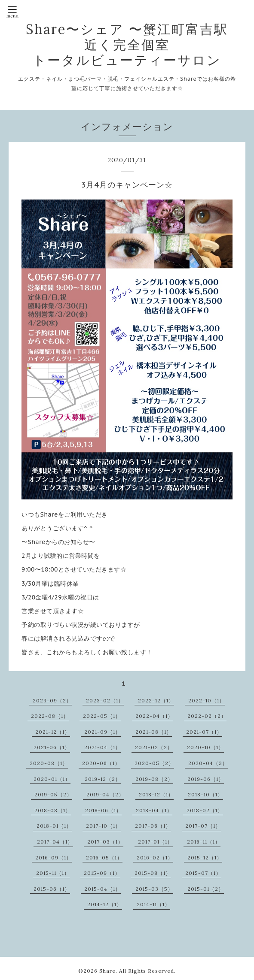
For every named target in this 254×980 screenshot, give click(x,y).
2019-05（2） (53, 794)
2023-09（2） (52, 700)
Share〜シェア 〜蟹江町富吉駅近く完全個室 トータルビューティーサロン (127, 45)
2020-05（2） (154, 763)
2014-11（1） (153, 904)
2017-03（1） (105, 842)
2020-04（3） (208, 763)
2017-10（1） (103, 826)
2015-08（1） (153, 873)
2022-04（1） (154, 716)
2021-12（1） (53, 732)
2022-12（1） (156, 700)
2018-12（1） (156, 794)
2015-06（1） (52, 889)
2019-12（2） (103, 779)
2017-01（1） (155, 842)
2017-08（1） (153, 826)
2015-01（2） (206, 889)
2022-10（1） (207, 700)
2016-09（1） (54, 857)
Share (107, 971)
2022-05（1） (102, 716)
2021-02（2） (154, 747)
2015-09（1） (102, 873)
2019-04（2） (105, 794)
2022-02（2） (207, 716)
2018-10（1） (205, 794)
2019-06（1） (206, 779)
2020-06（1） (101, 763)
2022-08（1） (50, 716)
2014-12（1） (105, 904)
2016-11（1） (204, 842)
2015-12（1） (205, 857)
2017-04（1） (55, 842)
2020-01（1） (52, 779)
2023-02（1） (105, 700)
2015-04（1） (103, 889)
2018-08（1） (53, 810)
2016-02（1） (155, 857)
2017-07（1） (203, 826)
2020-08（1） (49, 763)
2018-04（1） (154, 810)
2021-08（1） (154, 732)
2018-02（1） (205, 810)
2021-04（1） (103, 747)
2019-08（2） (154, 779)
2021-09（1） (103, 732)
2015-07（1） (203, 873)
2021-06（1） (52, 747)
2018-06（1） (103, 810)
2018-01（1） (54, 826)
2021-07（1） (204, 732)
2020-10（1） (205, 747)
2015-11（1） (53, 873)
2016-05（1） (104, 857)
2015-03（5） (154, 889)
